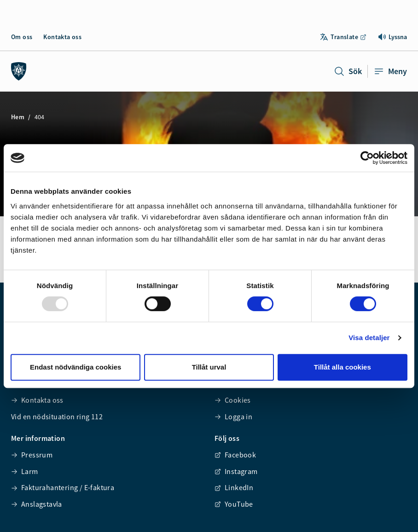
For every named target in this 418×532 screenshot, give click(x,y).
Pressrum (32, 455)
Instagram (236, 471)
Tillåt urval (209, 367)
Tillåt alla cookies (343, 367)
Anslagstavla (37, 504)
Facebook (235, 455)
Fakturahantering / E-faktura (63, 487)
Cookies (233, 400)
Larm (25, 471)
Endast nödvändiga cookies (75, 367)
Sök (348, 71)
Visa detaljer (369, 338)
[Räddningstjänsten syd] (19, 71)
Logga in (233, 416)
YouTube (234, 504)
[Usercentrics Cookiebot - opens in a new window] (367, 158)
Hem (18, 117)
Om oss (22, 37)
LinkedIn (234, 487)
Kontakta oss (62, 37)
